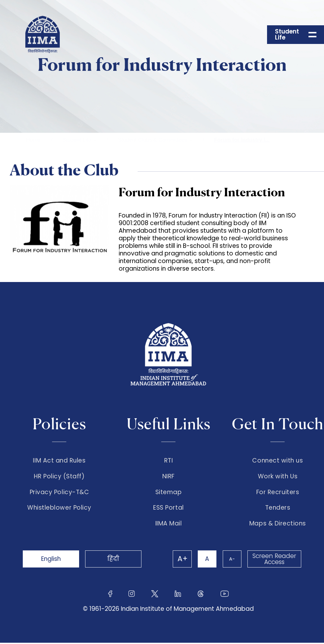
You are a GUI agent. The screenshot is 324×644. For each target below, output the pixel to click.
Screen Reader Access (274, 560)
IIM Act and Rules (59, 461)
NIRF (168, 477)
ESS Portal (168, 509)
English (51, 560)
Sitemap (169, 493)
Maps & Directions (278, 525)
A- (232, 560)
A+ (182, 560)
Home (33, 140)
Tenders (278, 509)
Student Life (77, 140)
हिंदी (115, 560)
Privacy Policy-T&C (59, 493)
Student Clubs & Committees (153, 140)
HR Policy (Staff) (59, 477)
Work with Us (278, 477)
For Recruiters (278, 493)
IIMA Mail (169, 525)
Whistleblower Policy (59, 509)
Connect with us (277, 461)
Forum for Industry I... (242, 140)
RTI (169, 461)
